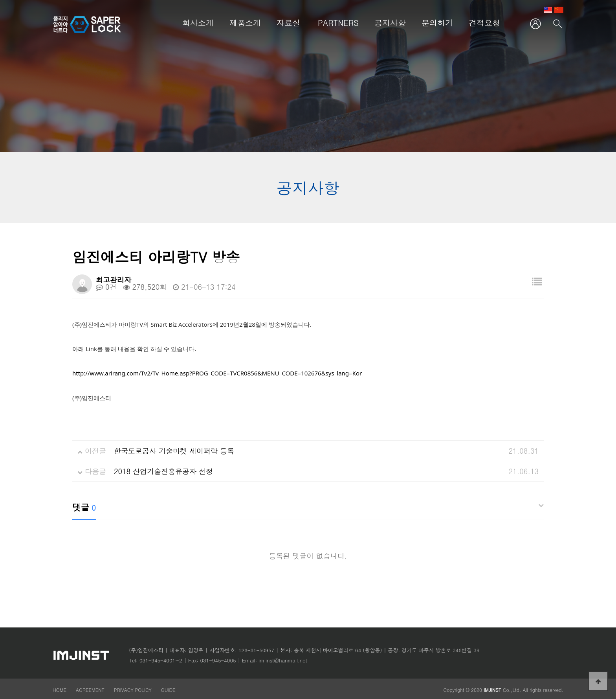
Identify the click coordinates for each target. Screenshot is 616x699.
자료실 (288, 23)
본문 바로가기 (53, 0)
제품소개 (245, 23)
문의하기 (437, 23)
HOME (60, 690)
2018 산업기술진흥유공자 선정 (163, 471)
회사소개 (198, 23)
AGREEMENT (90, 690)
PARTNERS (338, 23)
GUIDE (168, 690)
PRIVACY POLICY (134, 690)
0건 (106, 287)
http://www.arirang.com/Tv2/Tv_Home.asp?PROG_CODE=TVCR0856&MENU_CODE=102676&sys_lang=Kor (217, 373)
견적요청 (484, 23)
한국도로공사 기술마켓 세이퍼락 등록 (174, 451)
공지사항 (390, 23)
